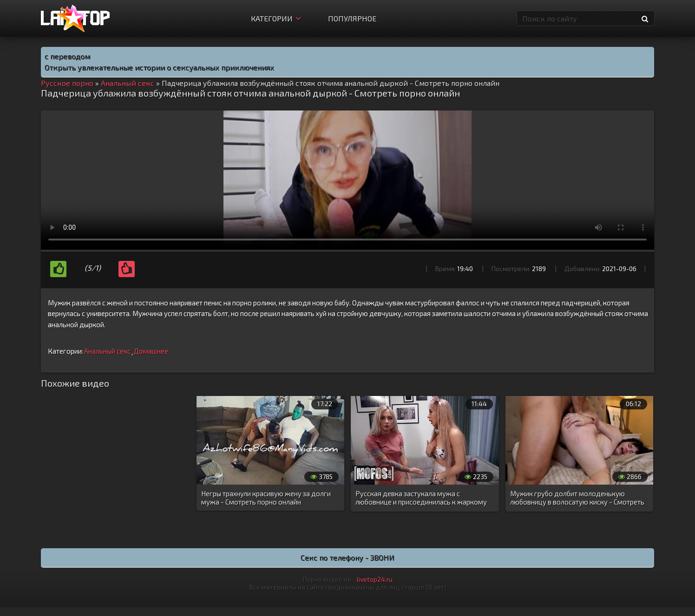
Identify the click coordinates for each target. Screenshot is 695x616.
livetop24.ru (375, 579)
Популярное (352, 18)
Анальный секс (107, 351)
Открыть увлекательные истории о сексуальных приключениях (159, 67)
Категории (276, 18)
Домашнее (151, 351)
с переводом (67, 56)
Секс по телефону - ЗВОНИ (347, 557)
